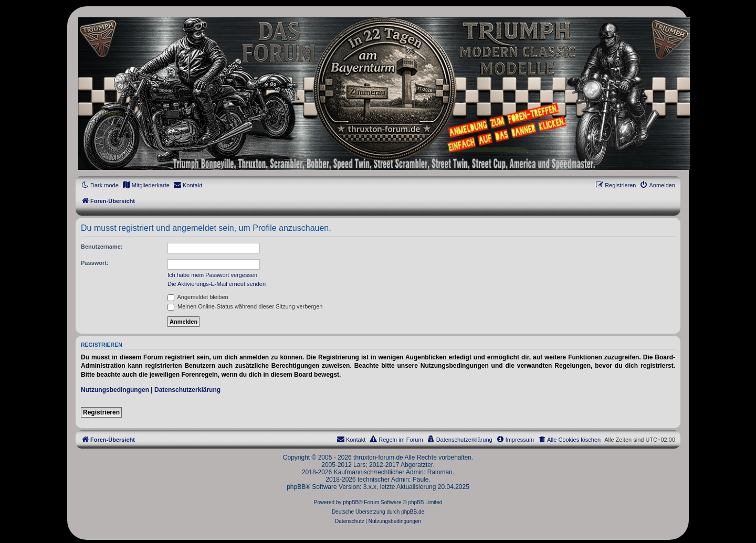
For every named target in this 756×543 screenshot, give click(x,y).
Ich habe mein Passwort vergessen (212, 275)
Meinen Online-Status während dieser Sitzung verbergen (245, 306)
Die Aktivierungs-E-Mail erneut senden (217, 284)
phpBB (351, 502)
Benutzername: (102, 247)
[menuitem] (146, 185)
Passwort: (95, 263)
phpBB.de (413, 512)
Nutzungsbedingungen (115, 390)
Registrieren (101, 412)
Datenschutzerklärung (187, 390)
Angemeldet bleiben (198, 297)
